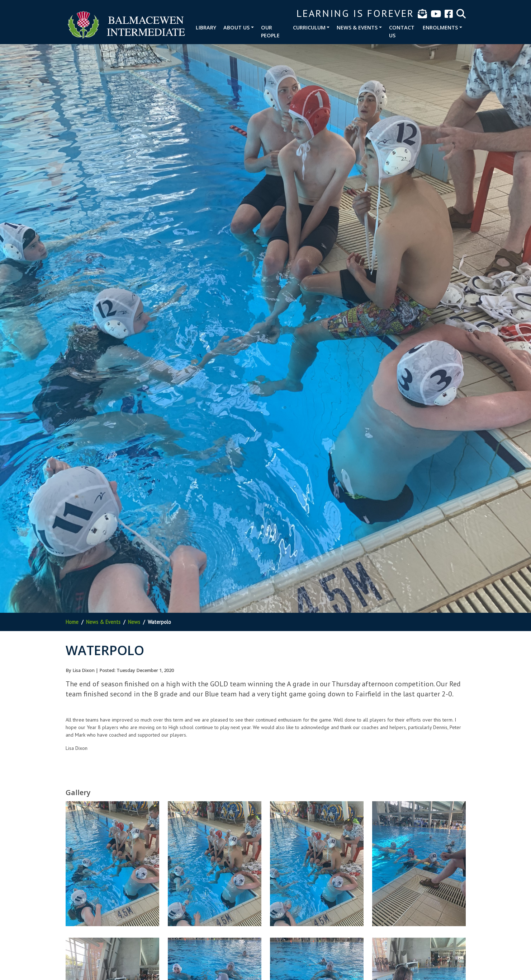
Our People (270, 31)
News (134, 622)
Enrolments (440, 27)
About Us (236, 27)
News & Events (357, 27)
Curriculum (309, 27)
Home (72, 622)
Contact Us (402, 31)
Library (206, 27)
